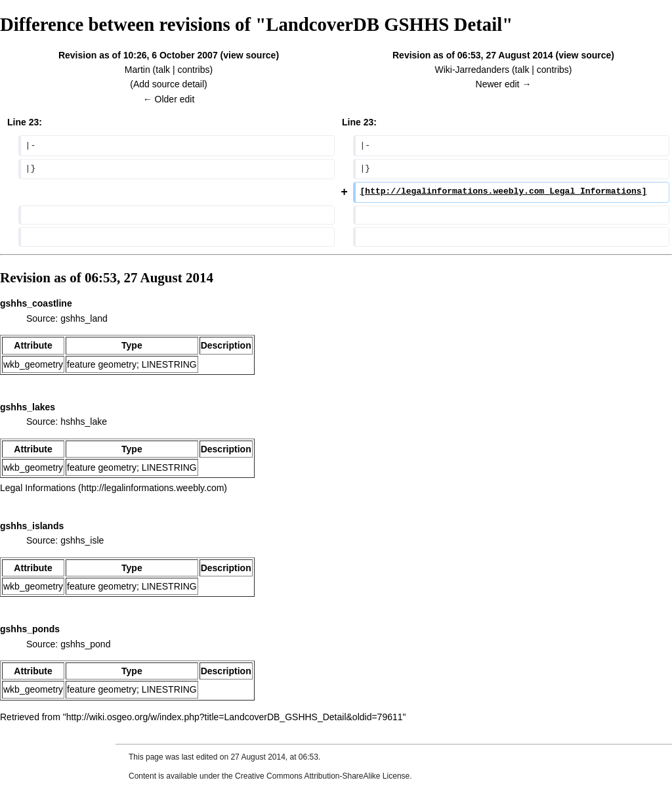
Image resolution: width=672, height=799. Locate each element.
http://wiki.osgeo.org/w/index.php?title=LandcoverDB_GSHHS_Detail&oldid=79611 (235, 717)
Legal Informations (38, 488)
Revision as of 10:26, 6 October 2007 (138, 55)
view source (249, 55)
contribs (193, 70)
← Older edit (169, 99)
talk (163, 70)
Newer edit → (504, 84)
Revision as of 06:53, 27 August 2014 (473, 55)
